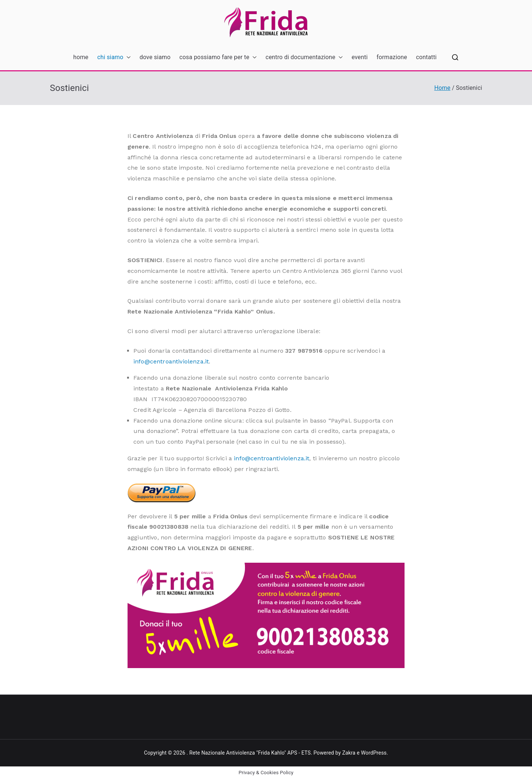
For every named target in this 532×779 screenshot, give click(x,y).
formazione (392, 57)
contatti (426, 57)
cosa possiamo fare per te (218, 57)
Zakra (349, 753)
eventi (360, 57)
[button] (127, 57)
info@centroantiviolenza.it (171, 361)
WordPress (374, 753)
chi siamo (114, 57)
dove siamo (155, 57)
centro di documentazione (304, 57)
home (81, 57)
